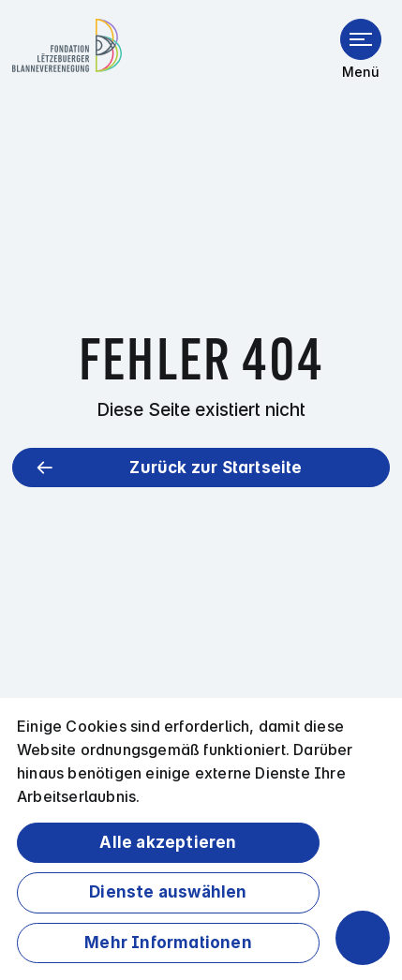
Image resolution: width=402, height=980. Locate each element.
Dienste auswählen (168, 892)
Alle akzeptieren (168, 842)
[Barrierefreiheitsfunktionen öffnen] (363, 938)
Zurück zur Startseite (216, 468)
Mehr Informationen (168, 943)
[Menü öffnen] (361, 39)
